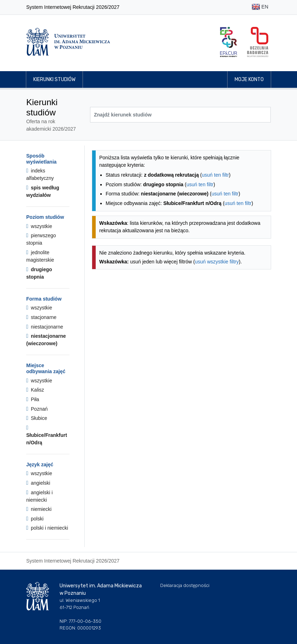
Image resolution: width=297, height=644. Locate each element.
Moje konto (249, 79)
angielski (38, 483)
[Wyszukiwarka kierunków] (180, 115)
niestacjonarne (45, 327)
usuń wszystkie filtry (217, 262)
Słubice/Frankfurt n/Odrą (47, 435)
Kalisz (35, 390)
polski (35, 519)
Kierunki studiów (54, 79)
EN (260, 7)
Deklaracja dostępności (185, 585)
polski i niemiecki (47, 528)
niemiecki (39, 509)
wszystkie (39, 226)
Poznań (37, 409)
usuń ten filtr (215, 175)
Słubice (37, 418)
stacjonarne (41, 317)
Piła (33, 399)
